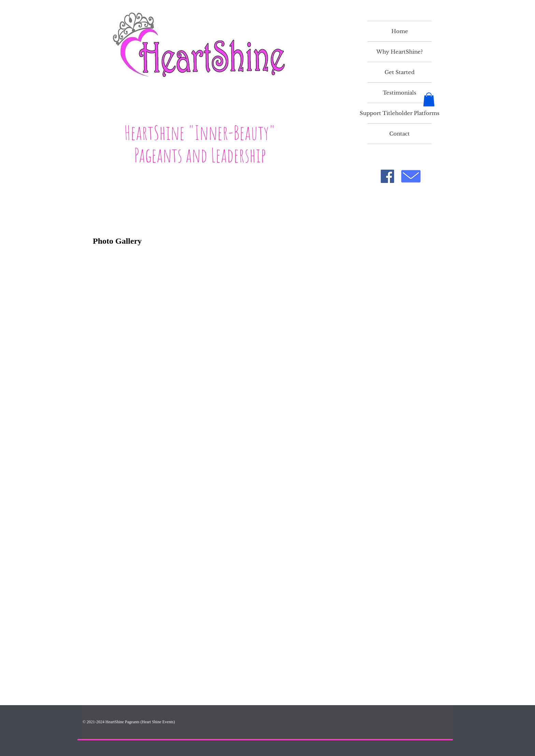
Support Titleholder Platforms (400, 113)
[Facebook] (387, 176)
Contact (400, 134)
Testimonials (400, 93)
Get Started (400, 72)
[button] (429, 99)
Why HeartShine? (400, 52)
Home (400, 31)
